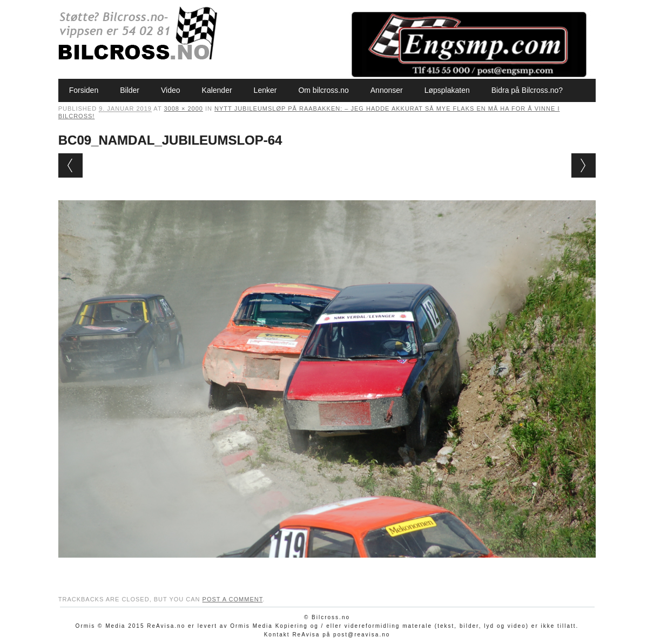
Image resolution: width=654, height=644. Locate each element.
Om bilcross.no (323, 90)
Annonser (387, 90)
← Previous (70, 165)
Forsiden (84, 90)
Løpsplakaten (447, 90)
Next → (584, 165)
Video (171, 90)
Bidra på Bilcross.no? (527, 90)
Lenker (265, 90)
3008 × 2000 (183, 109)
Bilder (130, 90)
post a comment (233, 599)
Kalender (217, 90)
